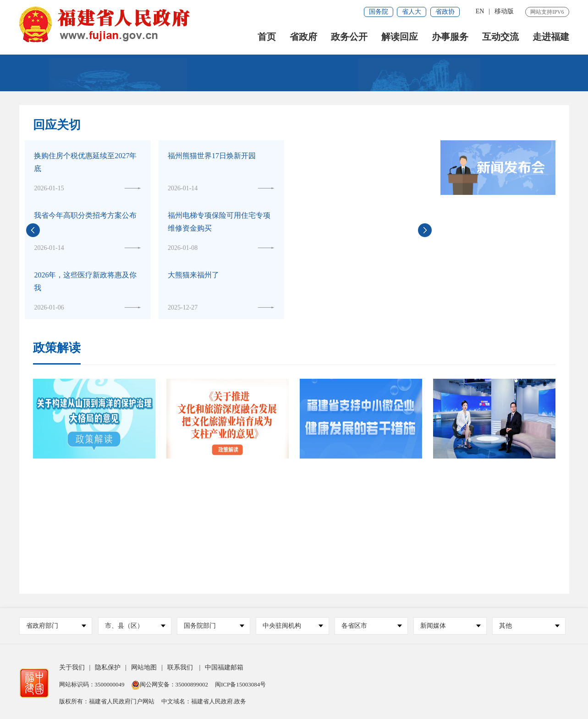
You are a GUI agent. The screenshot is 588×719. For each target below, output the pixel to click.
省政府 (303, 37)
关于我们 (72, 667)
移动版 (504, 11)
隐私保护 (108, 667)
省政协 (445, 12)
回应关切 (57, 125)
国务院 (379, 12)
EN (480, 11)
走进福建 (551, 37)
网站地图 (144, 667)
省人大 (412, 12)
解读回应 (400, 37)
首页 (267, 37)
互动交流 (500, 37)
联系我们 (180, 667)
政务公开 (349, 37)
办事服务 (450, 37)
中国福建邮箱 (224, 667)
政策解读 (57, 348)
